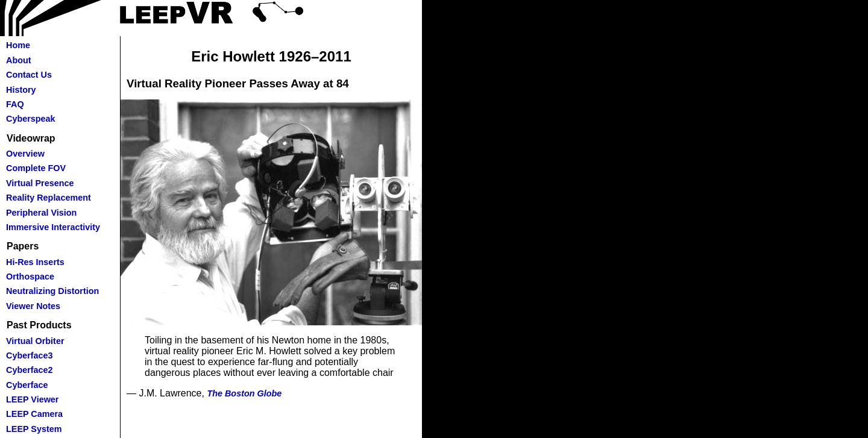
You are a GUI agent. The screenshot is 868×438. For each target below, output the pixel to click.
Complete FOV (36, 168)
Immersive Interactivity (53, 227)
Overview (25, 154)
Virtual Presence (40, 183)
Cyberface (27, 385)
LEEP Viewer (32, 399)
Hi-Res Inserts (35, 262)
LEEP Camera (34, 414)
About (19, 60)
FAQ (15, 104)
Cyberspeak (31, 119)
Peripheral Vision (41, 213)
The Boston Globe (244, 393)
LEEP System (34, 429)
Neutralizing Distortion (52, 291)
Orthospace (30, 277)
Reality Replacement (49, 198)
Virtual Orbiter (35, 341)
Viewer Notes (33, 306)
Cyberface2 (30, 370)
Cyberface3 (30, 355)
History (21, 90)
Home (18, 45)
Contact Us (29, 75)
